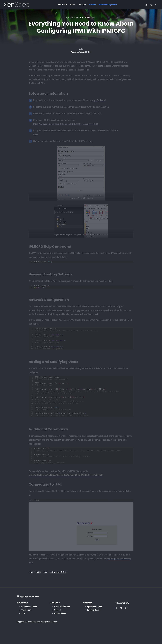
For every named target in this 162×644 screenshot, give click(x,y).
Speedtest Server (94, 626)
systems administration (58, 591)
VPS (23, 632)
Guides (92, 5)
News (73, 5)
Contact (55, 622)
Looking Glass (93, 629)
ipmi (31, 591)
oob (46, 591)
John (81, 49)
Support (58, 629)
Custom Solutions (62, 626)
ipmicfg (39, 591)
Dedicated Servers (29, 626)
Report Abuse (60, 632)
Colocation (26, 629)
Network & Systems (108, 5)
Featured (62, 5)
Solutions (22, 622)
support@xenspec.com (28, 615)
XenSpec (36, 640)
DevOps (82, 5)
